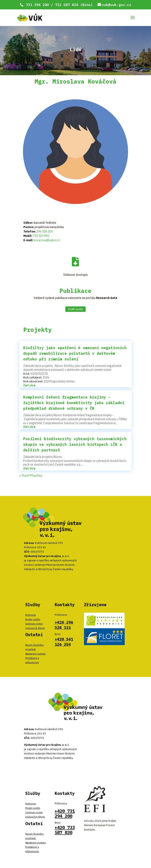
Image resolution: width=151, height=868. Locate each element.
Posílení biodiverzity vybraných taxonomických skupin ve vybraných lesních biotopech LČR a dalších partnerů (75, 444)
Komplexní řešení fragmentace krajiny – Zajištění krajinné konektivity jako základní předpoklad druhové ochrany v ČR (74, 403)
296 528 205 (44, 231)
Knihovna (30, 615)
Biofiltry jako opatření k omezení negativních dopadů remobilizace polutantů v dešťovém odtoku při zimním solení (75, 353)
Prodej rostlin (33, 619)
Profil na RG (75, 309)
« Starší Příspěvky (31, 476)
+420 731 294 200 (65, 814)
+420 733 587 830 (65, 830)
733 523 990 (41, 236)
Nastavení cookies (36, 654)
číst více (29, 385)
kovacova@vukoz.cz (47, 240)
